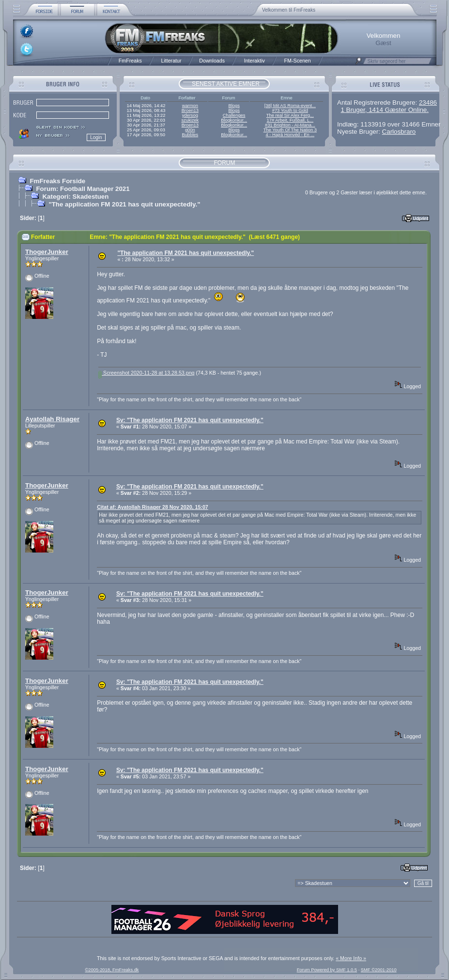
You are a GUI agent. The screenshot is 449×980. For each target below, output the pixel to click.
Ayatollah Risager (52, 419)
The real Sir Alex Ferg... (290, 115)
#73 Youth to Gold (290, 111)
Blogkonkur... (234, 120)
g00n (190, 130)
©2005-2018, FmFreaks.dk (112, 970)
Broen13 (190, 111)
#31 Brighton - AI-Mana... (290, 125)
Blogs (234, 106)
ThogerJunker (47, 252)
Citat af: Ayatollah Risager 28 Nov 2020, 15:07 (153, 507)
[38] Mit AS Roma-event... (290, 106)
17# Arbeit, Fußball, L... (290, 120)
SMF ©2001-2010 (379, 970)
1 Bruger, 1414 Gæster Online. (385, 110)
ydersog (190, 115)
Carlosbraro (399, 132)
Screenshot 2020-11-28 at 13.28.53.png (146, 373)
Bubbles (190, 135)
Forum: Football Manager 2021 (83, 189)
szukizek (190, 120)
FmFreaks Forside (57, 181)
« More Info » (351, 958)
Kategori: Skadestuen (75, 197)
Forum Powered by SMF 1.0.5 (327, 970)
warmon (190, 106)
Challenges (234, 115)
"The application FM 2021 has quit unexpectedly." (124, 204)
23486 (428, 103)
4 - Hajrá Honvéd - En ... (290, 135)
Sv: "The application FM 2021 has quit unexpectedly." (190, 420)
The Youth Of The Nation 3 (290, 130)
